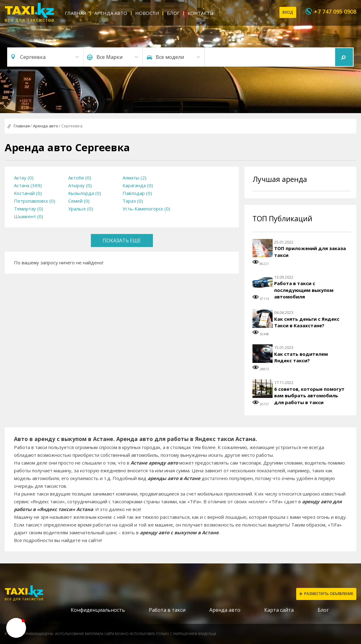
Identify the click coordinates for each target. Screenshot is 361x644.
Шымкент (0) (29, 216)
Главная (76, 13)
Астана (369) (28, 185)
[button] (16, 628)
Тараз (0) (133, 201)
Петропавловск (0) (35, 201)
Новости (147, 13)
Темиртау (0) (29, 209)
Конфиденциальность (98, 610)
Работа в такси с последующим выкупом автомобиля (304, 290)
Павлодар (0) (137, 193)
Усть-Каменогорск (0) (146, 209)
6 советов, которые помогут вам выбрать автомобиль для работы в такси (309, 396)
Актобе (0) (80, 178)
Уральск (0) (81, 209)
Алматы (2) (134, 178)
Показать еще (122, 240)
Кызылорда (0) (85, 193)
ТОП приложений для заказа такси (310, 252)
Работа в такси (167, 610)
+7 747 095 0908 (335, 11)
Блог (173, 13)
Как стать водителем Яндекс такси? (301, 357)
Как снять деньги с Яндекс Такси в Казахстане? (307, 322)
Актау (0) (24, 178)
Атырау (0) (80, 185)
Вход (288, 12)
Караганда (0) (138, 185)
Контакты (201, 13)
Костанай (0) (28, 193)
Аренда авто (111, 13)
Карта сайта (279, 610)
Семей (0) (79, 201)
